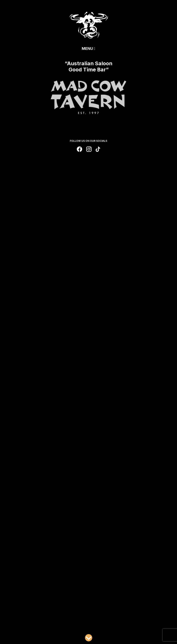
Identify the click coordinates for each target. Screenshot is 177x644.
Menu (88, 49)
